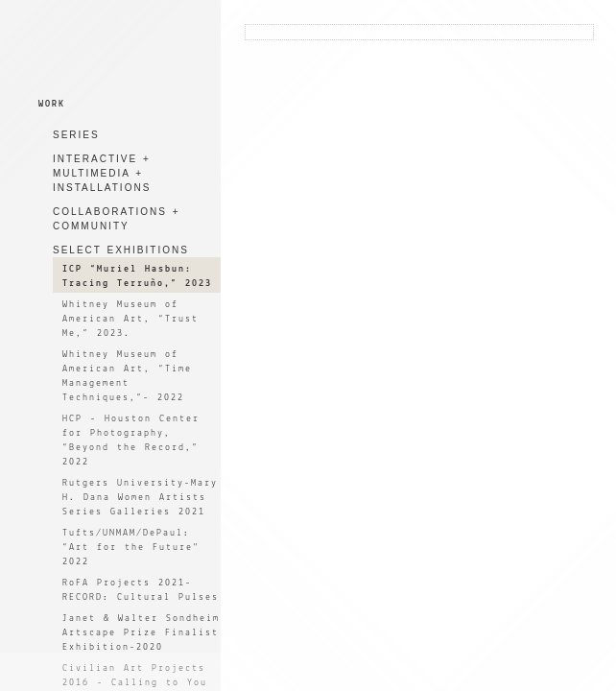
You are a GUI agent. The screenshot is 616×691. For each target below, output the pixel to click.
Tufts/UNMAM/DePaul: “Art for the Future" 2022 (131, 548)
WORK (52, 104)
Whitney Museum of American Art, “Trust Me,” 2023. (130, 319)
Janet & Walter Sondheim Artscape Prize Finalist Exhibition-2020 (141, 633)
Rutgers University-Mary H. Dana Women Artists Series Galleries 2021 (140, 498)
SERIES (76, 135)
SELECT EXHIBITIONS (121, 250)
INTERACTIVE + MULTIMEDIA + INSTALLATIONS (102, 173)
